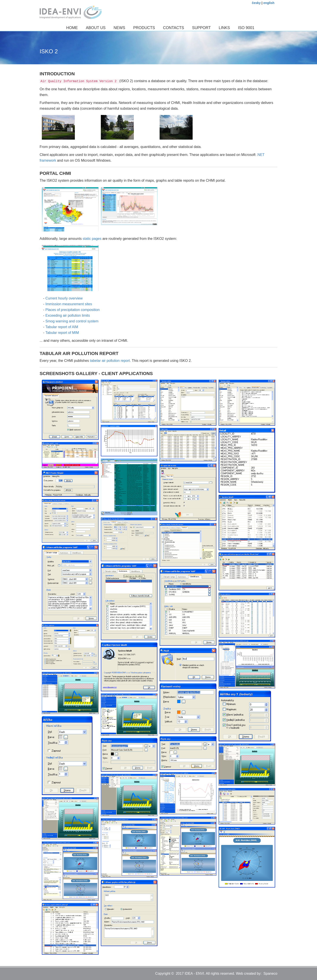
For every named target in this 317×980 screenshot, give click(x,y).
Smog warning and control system (72, 321)
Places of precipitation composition (72, 310)
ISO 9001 (246, 28)
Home (72, 28)
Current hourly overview (64, 298)
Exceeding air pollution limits (68, 315)
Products (144, 28)
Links (224, 28)
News (119, 28)
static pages (92, 239)
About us (96, 28)
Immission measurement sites (69, 304)
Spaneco (270, 974)
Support (201, 28)
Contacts (173, 28)
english (269, 3)
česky (256, 3)
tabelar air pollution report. (111, 361)
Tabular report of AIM (62, 327)
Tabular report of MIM (62, 333)
